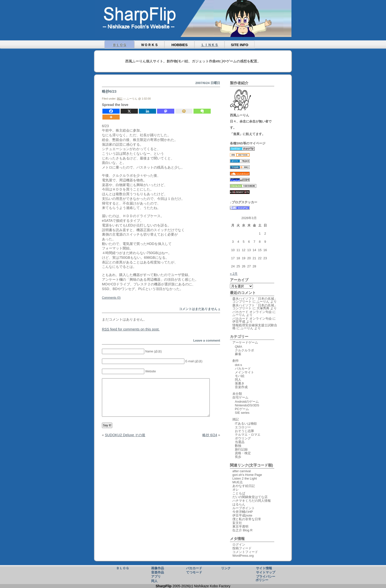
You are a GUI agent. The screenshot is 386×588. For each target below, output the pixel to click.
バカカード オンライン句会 (252, 312)
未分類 (237, 394)
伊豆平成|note (242, 515)
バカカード (243, 369)
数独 (238, 446)
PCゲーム (242, 409)
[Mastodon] (166, 111)
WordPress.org (243, 556)
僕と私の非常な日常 (247, 519)
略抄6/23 (109, 91)
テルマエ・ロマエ (248, 435)
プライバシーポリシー (265, 578)
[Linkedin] (147, 111)
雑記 (120, 99)
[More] (111, 117)
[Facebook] (111, 111)
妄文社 (237, 523)
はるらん (239, 504)
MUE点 (238, 482)
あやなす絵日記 (244, 486)
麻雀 (238, 354)
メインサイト (244, 372)
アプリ (156, 576)
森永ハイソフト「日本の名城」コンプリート (255, 300)
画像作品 (158, 568)
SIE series (242, 413)
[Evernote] (202, 111)
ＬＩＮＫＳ (209, 45)
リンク (226, 568)
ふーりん (263, 302)
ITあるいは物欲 (246, 424)
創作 (236, 361)
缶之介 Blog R (242, 530)
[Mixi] (184, 111)
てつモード (194, 572)
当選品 (240, 442)
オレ (236, 490)
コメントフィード (245, 552)
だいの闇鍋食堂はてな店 (250, 497)
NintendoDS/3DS (247, 405)
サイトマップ (266, 572)
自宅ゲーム (240, 397)
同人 (238, 380)
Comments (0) (111, 298)
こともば (239, 493)
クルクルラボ (244, 350)
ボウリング (243, 438)
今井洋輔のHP (243, 512)
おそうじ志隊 (244, 431)
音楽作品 (158, 572)
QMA (239, 347)
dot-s (238, 365)
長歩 (238, 457)
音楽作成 (241, 387)
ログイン (239, 545)
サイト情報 (264, 568)
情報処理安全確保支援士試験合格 (255, 327)
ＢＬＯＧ (119, 45)
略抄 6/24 (210, 435)
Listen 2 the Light (245, 478)
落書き (240, 383)
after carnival (241, 471)
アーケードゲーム (245, 342)
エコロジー (243, 427)
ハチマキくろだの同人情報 (252, 501)
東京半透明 (240, 527)
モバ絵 (240, 376)
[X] (129, 111)
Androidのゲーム (247, 402)
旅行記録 (241, 449)
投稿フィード (242, 548)
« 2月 (234, 274)
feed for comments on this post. (131, 329)
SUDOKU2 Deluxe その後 (125, 435)
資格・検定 (243, 453)
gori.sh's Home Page (247, 475)
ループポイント (244, 508)
